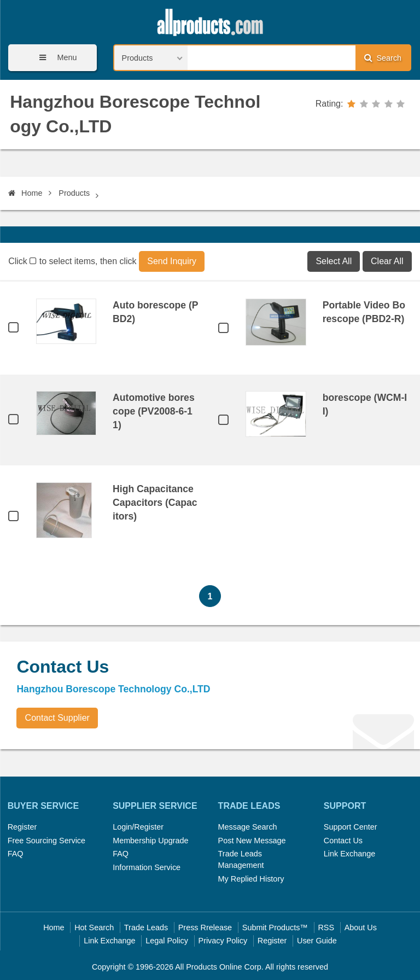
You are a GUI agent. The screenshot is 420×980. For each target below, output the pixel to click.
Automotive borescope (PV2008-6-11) (154, 411)
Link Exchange (349, 854)
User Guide (317, 941)
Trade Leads (146, 927)
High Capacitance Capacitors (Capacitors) (155, 503)
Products (74, 193)
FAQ (16, 854)
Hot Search (94, 927)
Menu (54, 58)
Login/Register (138, 827)
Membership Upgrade (150, 841)
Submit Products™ (275, 927)
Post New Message (252, 841)
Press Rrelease (205, 927)
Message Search (248, 827)
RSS (326, 927)
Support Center (351, 827)
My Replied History (251, 879)
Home (25, 193)
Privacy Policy (223, 941)
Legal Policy (167, 941)
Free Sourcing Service (46, 841)
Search (383, 58)
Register (22, 827)
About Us (361, 927)
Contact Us (343, 841)
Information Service (147, 867)
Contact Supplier (57, 718)
